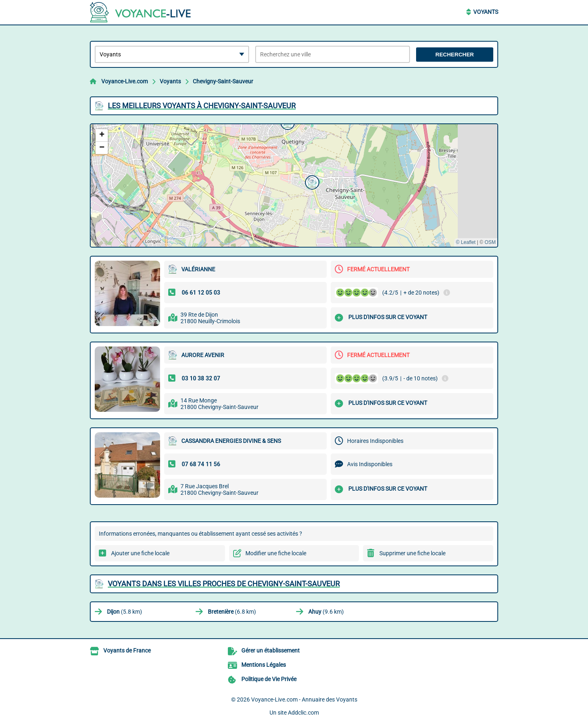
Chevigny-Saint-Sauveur (223, 81)
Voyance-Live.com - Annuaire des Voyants (304, 699)
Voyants (486, 12)
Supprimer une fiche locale (412, 553)
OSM (490, 242)
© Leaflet (465, 242)
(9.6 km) (326, 612)
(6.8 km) (232, 612)
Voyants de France (127, 650)
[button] (311, 181)
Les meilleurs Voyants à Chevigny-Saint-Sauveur (202, 106)
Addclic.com (303, 713)
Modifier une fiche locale (276, 553)
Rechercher (454, 55)
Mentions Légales (264, 665)
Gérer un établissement (271, 650)
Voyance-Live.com (125, 81)
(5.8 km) (125, 612)
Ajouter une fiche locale (140, 553)
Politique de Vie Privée (269, 679)
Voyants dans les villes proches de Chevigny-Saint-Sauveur (224, 584)
